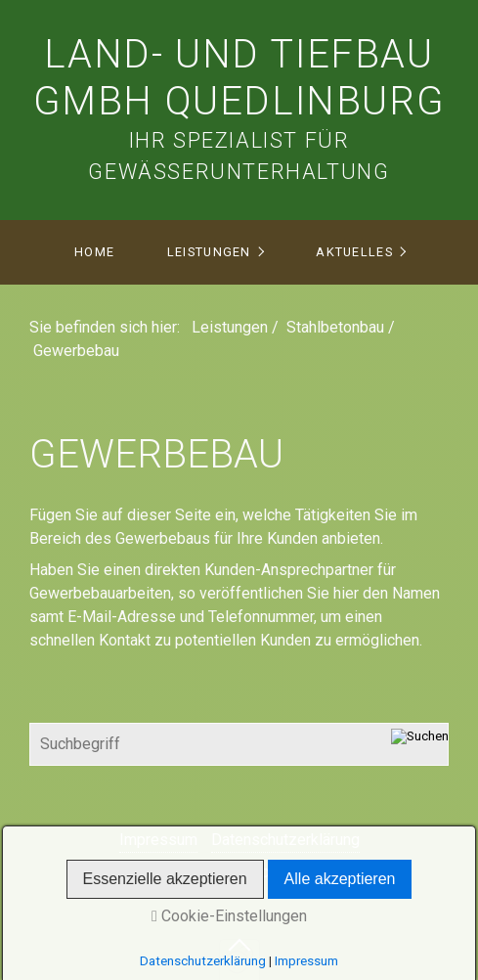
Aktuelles (354, 252)
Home (94, 252)
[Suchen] (420, 744)
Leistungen (209, 252)
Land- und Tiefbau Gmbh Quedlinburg (239, 78)
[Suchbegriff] (239, 744)
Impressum (158, 840)
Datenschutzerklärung (285, 840)
